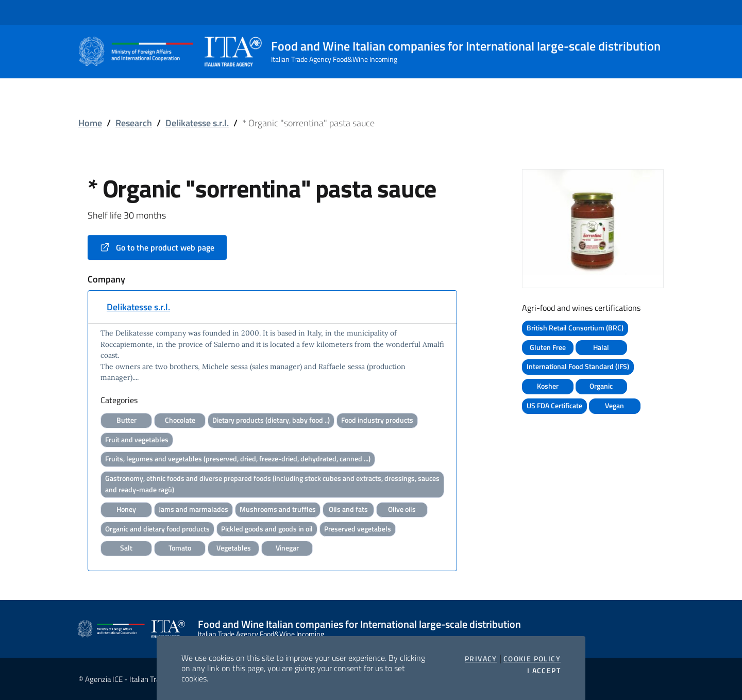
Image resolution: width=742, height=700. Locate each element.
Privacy (481, 659)
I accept (544, 671)
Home (90, 123)
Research (134, 123)
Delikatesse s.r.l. (197, 123)
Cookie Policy (532, 659)
